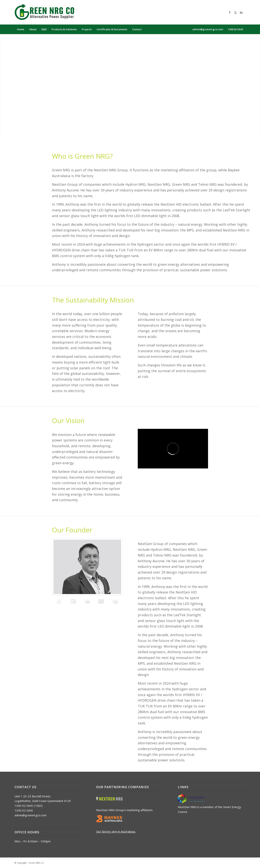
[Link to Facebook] (230, 12)
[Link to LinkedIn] (241, 12)
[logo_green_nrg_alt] (47, 12)
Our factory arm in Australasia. (116, 831)
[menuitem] (21, 29)
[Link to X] (236, 12)
